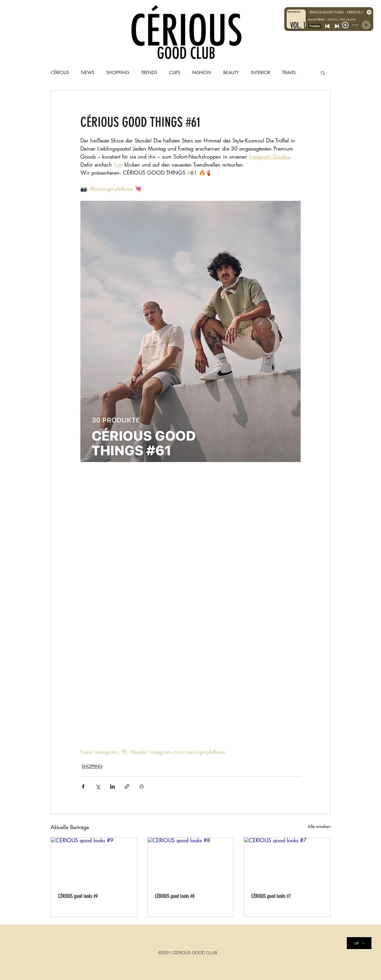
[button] (323, 73)
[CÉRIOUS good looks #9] (94, 862)
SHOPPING (92, 766)
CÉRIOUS (60, 73)
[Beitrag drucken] (142, 786)
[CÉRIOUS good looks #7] (287, 862)
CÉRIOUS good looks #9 (78, 896)
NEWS (88, 73)
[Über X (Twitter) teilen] (98, 786)
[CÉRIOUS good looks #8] (191, 862)
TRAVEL (289, 73)
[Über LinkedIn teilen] (112, 786)
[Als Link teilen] (127, 786)
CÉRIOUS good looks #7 (271, 896)
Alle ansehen (319, 826)
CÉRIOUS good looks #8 (175, 896)
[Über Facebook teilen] (83, 786)
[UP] (359, 943)
